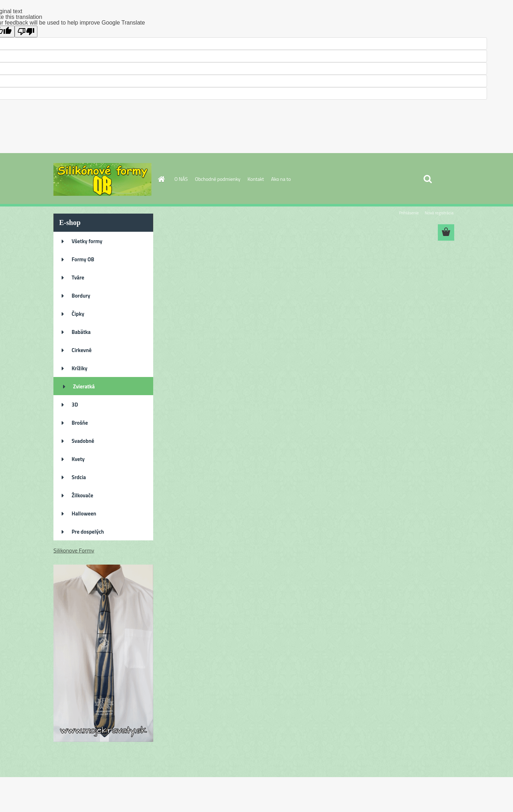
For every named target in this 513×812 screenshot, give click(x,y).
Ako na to (281, 179)
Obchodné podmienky (218, 179)
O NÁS (181, 179)
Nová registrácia (439, 213)
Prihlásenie (409, 213)
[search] (427, 179)
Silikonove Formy (74, 550)
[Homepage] (161, 179)
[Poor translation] (26, 32)
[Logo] (102, 179)
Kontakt (256, 179)
